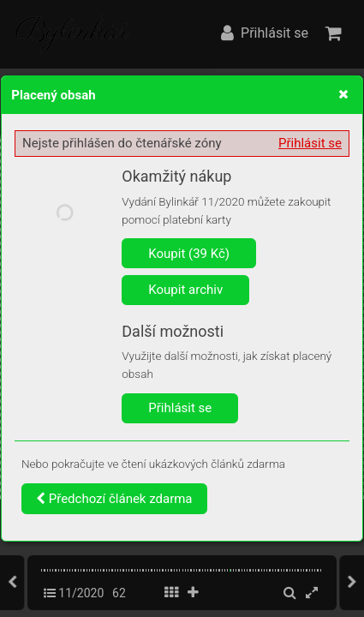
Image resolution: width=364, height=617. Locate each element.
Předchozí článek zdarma (114, 499)
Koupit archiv (185, 290)
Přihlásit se (310, 143)
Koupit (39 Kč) (189, 254)
